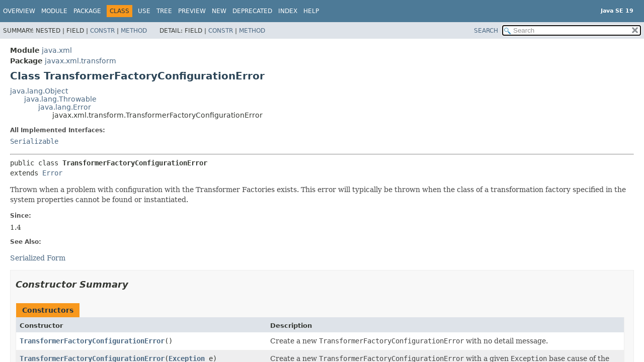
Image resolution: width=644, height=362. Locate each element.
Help (311, 11)
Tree (164, 11)
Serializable (34, 141)
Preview (192, 11)
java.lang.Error (65, 107)
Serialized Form (38, 258)
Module (54, 11)
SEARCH (486, 31)
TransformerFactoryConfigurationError (92, 341)
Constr (102, 31)
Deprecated (252, 11)
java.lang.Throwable (60, 99)
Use (144, 11)
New (219, 11)
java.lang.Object (39, 91)
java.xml (57, 50)
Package (87, 11)
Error (52, 173)
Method (134, 31)
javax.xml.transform (80, 61)
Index (288, 11)
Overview (19, 11)
